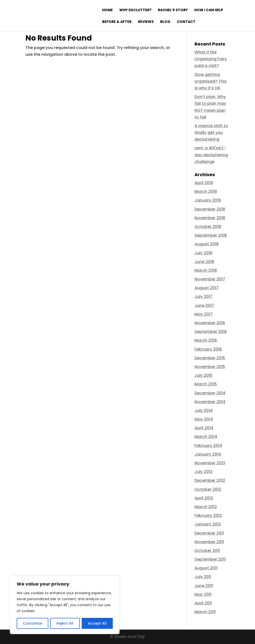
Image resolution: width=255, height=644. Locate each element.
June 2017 (204, 305)
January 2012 (208, 524)
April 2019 (204, 183)
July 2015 (203, 375)
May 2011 (203, 594)
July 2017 (203, 296)
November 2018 (210, 218)
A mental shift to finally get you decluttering (211, 133)
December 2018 (210, 209)
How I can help (209, 10)
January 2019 (208, 200)
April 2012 (204, 498)
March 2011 (205, 612)
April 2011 (203, 603)
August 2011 (206, 568)
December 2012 (210, 480)
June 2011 (204, 586)
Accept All (97, 623)
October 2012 (208, 489)
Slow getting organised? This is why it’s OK (211, 81)
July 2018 (203, 253)
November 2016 (210, 323)
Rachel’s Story (173, 10)
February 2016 (208, 349)
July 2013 (203, 472)
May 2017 (204, 314)
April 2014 (204, 428)
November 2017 (210, 279)
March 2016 (206, 340)
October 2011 (207, 551)
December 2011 (209, 533)
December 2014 (210, 393)
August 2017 (207, 288)
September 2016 (211, 332)
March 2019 (206, 191)
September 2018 (211, 235)
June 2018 (204, 262)
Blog (165, 22)
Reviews (146, 22)
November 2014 (210, 402)
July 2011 (203, 577)
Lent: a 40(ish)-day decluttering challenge (211, 155)
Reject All (65, 623)
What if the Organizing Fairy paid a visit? (211, 59)
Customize (32, 623)
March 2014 (206, 437)
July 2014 (204, 410)
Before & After (117, 22)
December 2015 (210, 358)
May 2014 (204, 419)
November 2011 (209, 542)
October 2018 (208, 227)
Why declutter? (135, 10)
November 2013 (210, 463)
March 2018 (206, 270)
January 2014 (208, 454)
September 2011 (210, 559)
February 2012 (208, 515)
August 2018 (207, 244)
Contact (186, 22)
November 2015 (210, 367)
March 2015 (206, 384)
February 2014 (208, 446)
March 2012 (206, 507)
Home (107, 10)
